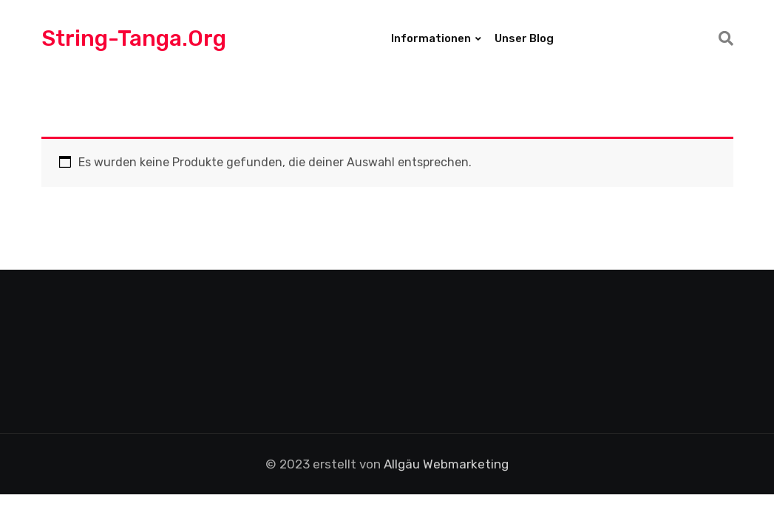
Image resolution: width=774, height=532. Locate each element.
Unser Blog (524, 38)
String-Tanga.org (134, 38)
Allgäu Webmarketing (446, 464)
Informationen (431, 38)
